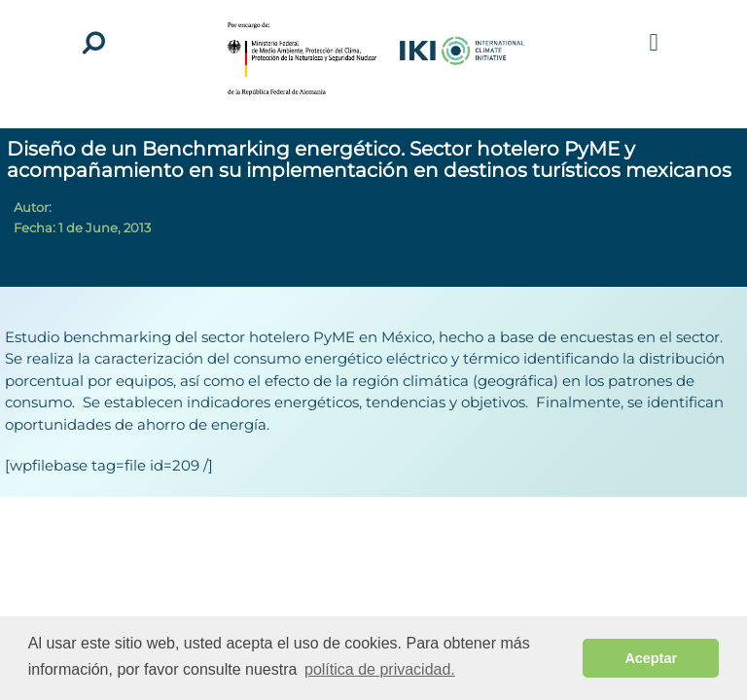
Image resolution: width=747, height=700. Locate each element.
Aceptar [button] (651, 658)
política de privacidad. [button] (380, 669)
